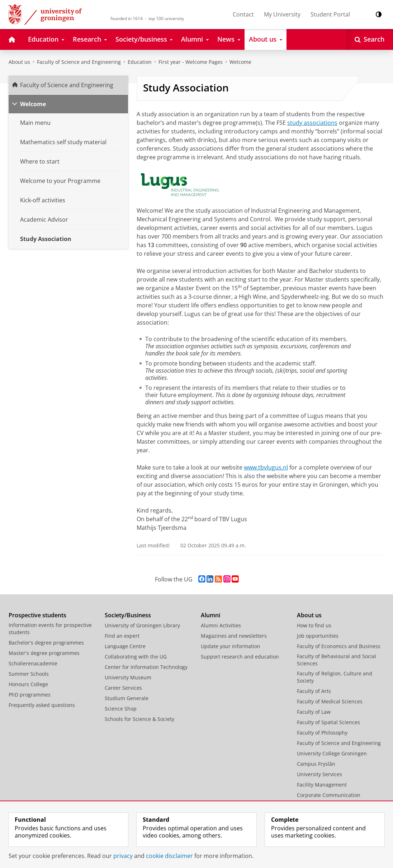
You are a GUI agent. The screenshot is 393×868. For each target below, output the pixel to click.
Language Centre (125, 646)
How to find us (314, 625)
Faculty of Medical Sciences (330, 701)
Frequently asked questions (42, 705)
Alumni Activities (221, 625)
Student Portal (330, 14)
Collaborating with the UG (136, 657)
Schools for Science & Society (139, 719)
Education (140, 62)
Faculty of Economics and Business (339, 646)
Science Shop (121, 709)
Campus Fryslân (316, 764)
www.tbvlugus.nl (266, 467)
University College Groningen (332, 753)
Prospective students (37, 615)
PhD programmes (30, 695)
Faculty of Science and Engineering (79, 62)
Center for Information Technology (146, 667)
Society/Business (128, 615)
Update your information (231, 646)
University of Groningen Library (142, 625)
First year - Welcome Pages (191, 62)
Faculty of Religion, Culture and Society (335, 677)
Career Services (123, 688)
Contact (243, 14)
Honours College (28, 684)
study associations (312, 123)
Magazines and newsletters (234, 636)
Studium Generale (127, 698)
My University (282, 14)
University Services (319, 774)
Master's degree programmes (44, 653)
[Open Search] (370, 39)
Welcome (240, 62)
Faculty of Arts (314, 691)
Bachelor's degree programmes (46, 643)
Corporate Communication (329, 795)
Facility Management (322, 785)
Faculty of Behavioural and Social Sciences (337, 660)
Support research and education (240, 657)
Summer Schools (29, 674)
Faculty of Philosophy (322, 733)
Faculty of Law (314, 712)
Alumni (210, 615)
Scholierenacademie (33, 663)
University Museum (128, 677)
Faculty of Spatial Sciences (328, 722)
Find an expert (122, 636)
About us (19, 62)
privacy (123, 856)
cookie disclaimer (169, 856)
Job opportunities (318, 636)
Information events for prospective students (50, 629)
